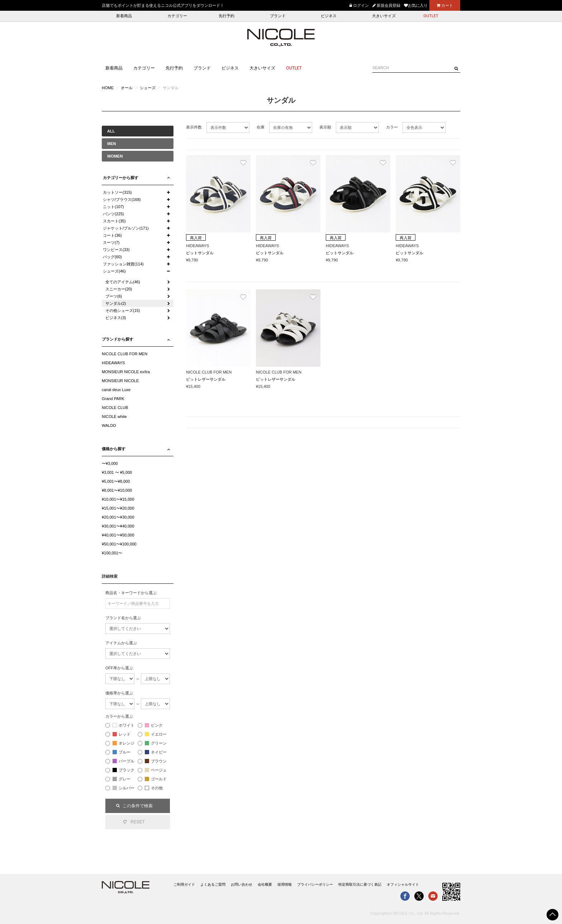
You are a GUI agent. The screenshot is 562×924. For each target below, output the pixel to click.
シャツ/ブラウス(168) (122, 199)
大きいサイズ (384, 16)
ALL (111, 131)
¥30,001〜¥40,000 (118, 526)
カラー (392, 127)
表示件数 (194, 127)
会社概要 (265, 884)
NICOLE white (114, 417)
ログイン (359, 5)
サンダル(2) (116, 303)
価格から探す (114, 449)
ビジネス (329, 16)
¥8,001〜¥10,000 (117, 490)
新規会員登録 (386, 5)
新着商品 (124, 16)
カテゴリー (177, 16)
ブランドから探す (118, 339)
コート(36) (112, 235)
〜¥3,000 (110, 463)
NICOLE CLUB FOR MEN (125, 354)
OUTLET (431, 16)
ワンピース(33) (116, 250)
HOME (108, 88)
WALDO (109, 425)
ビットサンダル (200, 253)
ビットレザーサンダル (206, 379)
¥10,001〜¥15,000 (118, 499)
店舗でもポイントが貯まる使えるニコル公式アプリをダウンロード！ (163, 5)
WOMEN (115, 156)
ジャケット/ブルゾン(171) (126, 228)
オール (127, 88)
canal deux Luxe (116, 390)
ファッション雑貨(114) (123, 264)
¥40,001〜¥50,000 (118, 535)
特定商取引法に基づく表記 (360, 884)
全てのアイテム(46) (123, 282)
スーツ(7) (111, 242)
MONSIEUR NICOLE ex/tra (126, 372)
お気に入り (416, 5)
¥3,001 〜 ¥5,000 (117, 472)
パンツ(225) (113, 214)
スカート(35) (114, 221)
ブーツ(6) (114, 296)
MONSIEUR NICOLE (120, 381)
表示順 (325, 127)
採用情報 (285, 884)
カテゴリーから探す (121, 178)
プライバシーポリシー (315, 884)
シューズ (148, 88)
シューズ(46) (114, 271)
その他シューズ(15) (123, 311)
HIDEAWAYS (113, 363)
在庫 (261, 127)
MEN (111, 144)
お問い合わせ (242, 884)
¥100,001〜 (112, 553)
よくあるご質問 (213, 884)
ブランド (278, 16)
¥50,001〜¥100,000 (119, 544)
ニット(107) (113, 207)
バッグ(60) (112, 257)
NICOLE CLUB (115, 408)
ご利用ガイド (184, 884)
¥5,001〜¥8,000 (116, 481)
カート (445, 5)
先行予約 (227, 16)
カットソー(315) (117, 192)
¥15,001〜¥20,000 (118, 508)
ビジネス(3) (116, 318)
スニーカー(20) (119, 289)
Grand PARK (113, 399)
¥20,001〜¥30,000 (118, 517)
